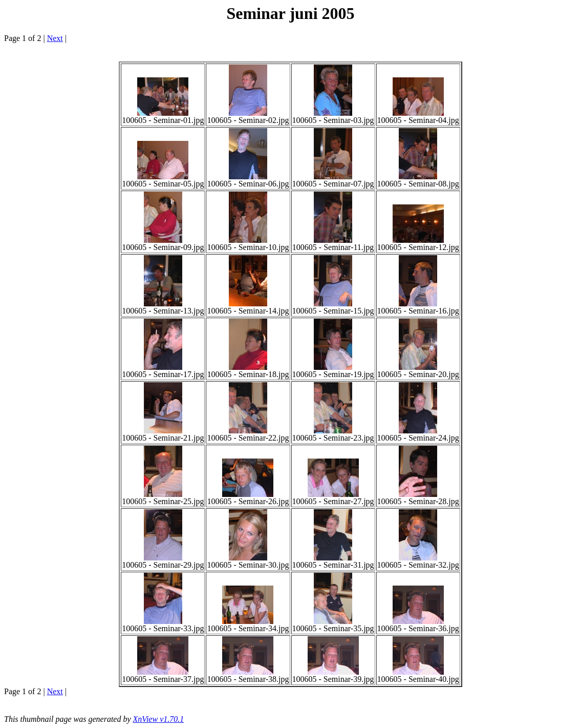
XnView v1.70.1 (159, 719)
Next (55, 38)
